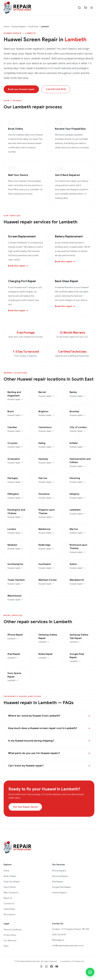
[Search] (79, 8)
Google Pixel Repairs (62, 887)
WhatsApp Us (58, 940)
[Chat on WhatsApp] (90, 972)
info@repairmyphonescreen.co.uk (68, 946)
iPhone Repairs (59, 871)
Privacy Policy (10, 935)
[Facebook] (52, 966)
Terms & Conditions (13, 930)
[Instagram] (46, 966)
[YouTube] (57, 966)
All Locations (9, 914)
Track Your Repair (12, 882)
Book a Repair (10, 876)
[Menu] (92, 8)
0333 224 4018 (59, 935)
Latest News (9, 909)
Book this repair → (18, 266)
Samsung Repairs (60, 876)
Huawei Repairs (19, 27)
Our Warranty (10, 941)
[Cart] (85, 8)
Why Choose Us (11, 893)
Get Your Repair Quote (25, 807)
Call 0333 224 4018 (56, 89)
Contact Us (9, 904)
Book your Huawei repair (21, 89)
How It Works (10, 887)
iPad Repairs (58, 882)
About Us (8, 898)
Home (6, 27)
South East (33, 27)
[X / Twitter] (41, 966)
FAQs (6, 946)
